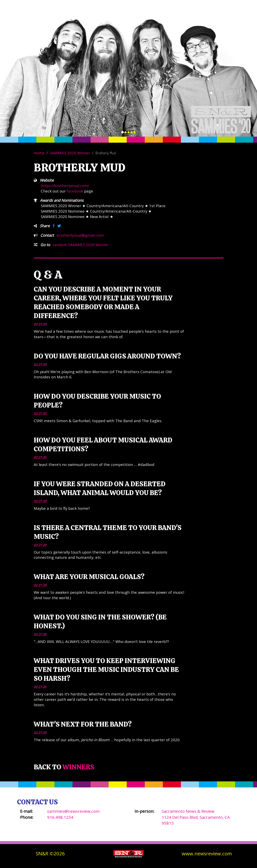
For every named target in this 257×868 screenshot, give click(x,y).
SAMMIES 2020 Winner (70, 153)
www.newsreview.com (207, 853)
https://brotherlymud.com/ (65, 186)
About (156, 16)
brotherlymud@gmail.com (80, 235)
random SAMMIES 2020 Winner (81, 245)
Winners (176, 16)
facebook (75, 191)
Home (39, 153)
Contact (197, 16)
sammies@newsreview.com (73, 811)
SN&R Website (223, 16)
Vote (138, 16)
